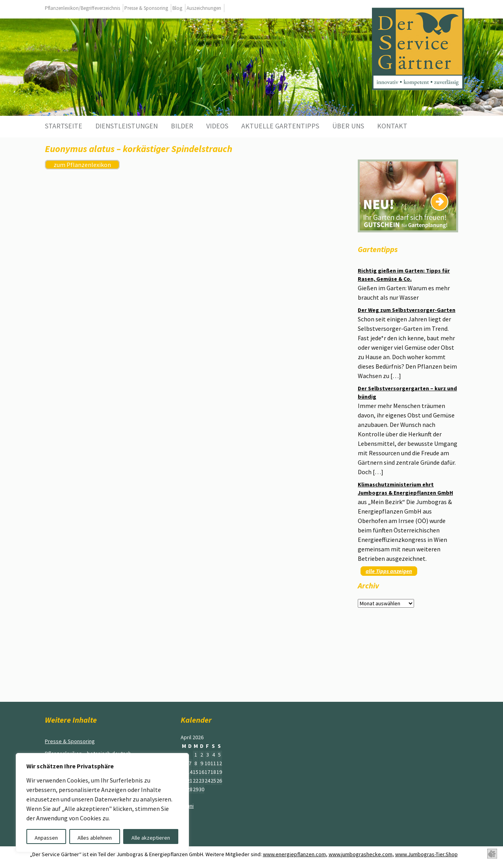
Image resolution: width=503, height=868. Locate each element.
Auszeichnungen (204, 8)
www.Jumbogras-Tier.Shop (426, 854)
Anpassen (46, 838)
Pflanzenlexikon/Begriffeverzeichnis (82, 8)
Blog (177, 8)
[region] (102, 803)
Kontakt (392, 126)
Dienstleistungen (127, 126)
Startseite (64, 126)
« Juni (187, 806)
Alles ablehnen (95, 838)
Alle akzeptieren (151, 838)
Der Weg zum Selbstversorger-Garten (407, 310)
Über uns (348, 126)
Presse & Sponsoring (146, 8)
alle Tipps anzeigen (389, 571)
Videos (217, 126)
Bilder (182, 126)
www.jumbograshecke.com (361, 854)
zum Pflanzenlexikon (82, 165)
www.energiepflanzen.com (294, 854)
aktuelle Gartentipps (280, 126)
